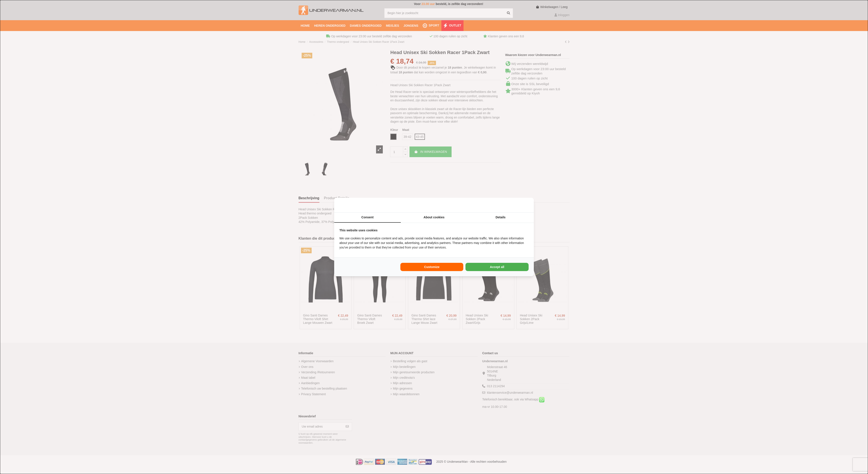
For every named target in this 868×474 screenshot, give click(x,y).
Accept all (497, 267)
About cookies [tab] (434, 217)
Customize (432, 267)
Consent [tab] (367, 217)
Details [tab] (501, 217)
